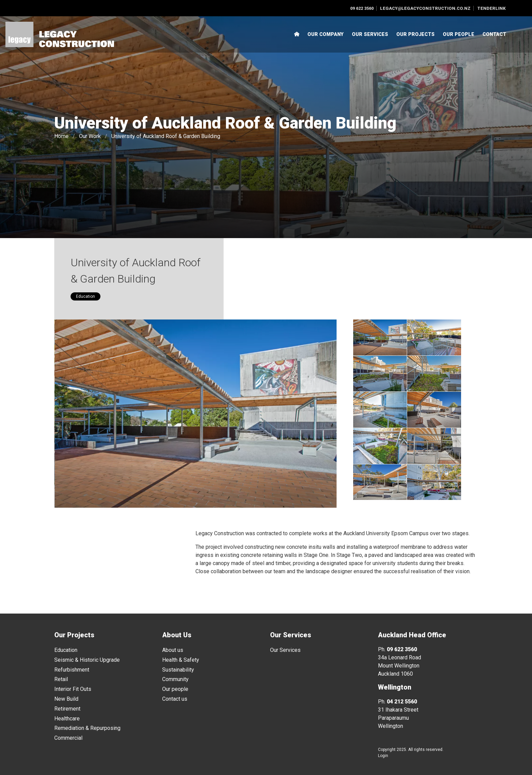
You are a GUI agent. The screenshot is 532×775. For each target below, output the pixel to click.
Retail (61, 679)
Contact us (175, 699)
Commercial (68, 738)
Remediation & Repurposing (87, 728)
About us (173, 650)
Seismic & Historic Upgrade (87, 660)
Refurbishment (72, 670)
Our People (459, 34)
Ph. (397, 649)
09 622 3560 (362, 8)
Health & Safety (181, 660)
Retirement (67, 709)
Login (383, 756)
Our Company (326, 34)
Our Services (370, 34)
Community (175, 679)
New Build (66, 699)
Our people (175, 689)
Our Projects (415, 34)
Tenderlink (491, 8)
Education (85, 296)
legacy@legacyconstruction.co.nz (425, 8)
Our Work (90, 136)
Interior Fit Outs (73, 689)
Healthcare (67, 719)
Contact (494, 34)
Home (61, 136)
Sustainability (178, 670)
